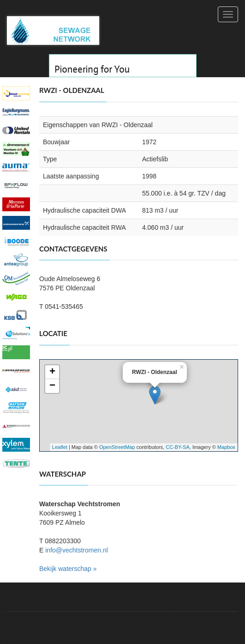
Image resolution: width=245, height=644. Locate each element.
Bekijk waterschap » (68, 569)
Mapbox (226, 447)
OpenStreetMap (117, 447)
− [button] (52, 386)
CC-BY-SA (178, 447)
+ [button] (52, 372)
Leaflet (60, 447)
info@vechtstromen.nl (77, 550)
